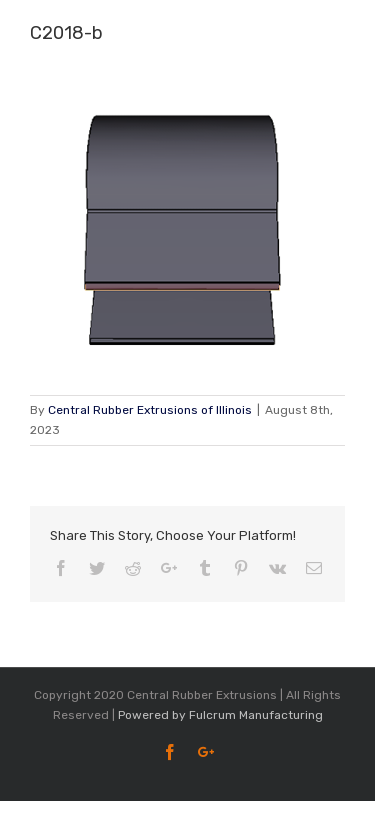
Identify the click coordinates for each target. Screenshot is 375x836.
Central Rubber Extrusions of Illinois (150, 410)
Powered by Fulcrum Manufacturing (220, 715)
